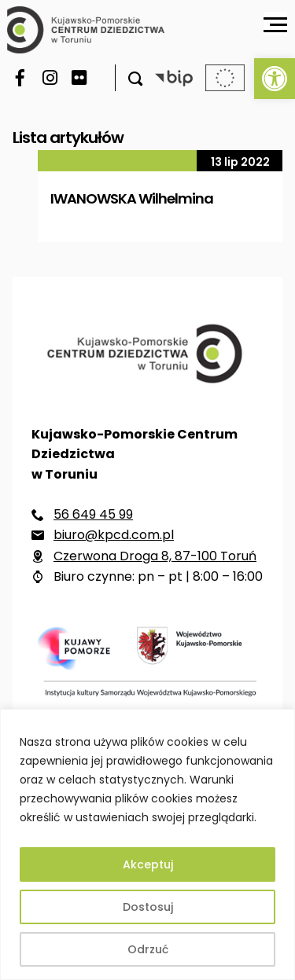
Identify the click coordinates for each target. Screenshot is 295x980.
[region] (147, 844)
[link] (275, 79)
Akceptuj (148, 864)
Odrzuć (148, 949)
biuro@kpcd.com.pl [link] (114, 535)
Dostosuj (148, 907)
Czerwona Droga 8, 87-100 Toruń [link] (155, 556)
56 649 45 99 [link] (93, 514)
